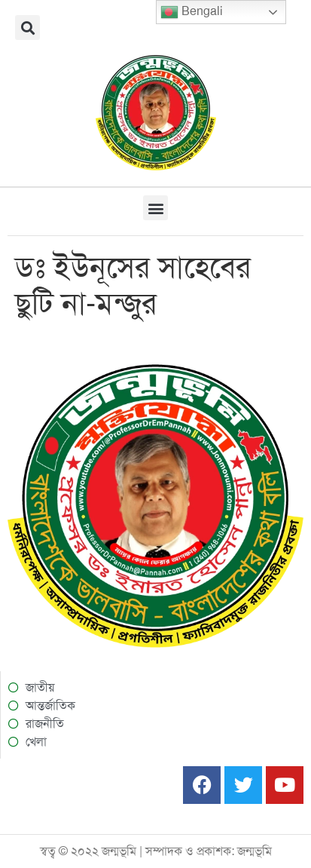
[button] (27, 28)
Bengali (192, 12)
